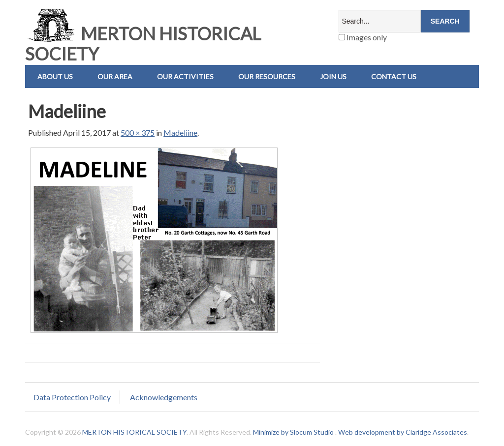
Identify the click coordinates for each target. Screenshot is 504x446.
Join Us (333, 76)
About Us (55, 76)
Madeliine (180, 133)
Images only (363, 37)
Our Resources (267, 76)
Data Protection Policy (72, 397)
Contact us (394, 76)
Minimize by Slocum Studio (293, 432)
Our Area (115, 76)
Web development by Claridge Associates (403, 432)
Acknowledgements (164, 397)
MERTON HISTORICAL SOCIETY (143, 44)
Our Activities (185, 76)
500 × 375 (138, 133)
